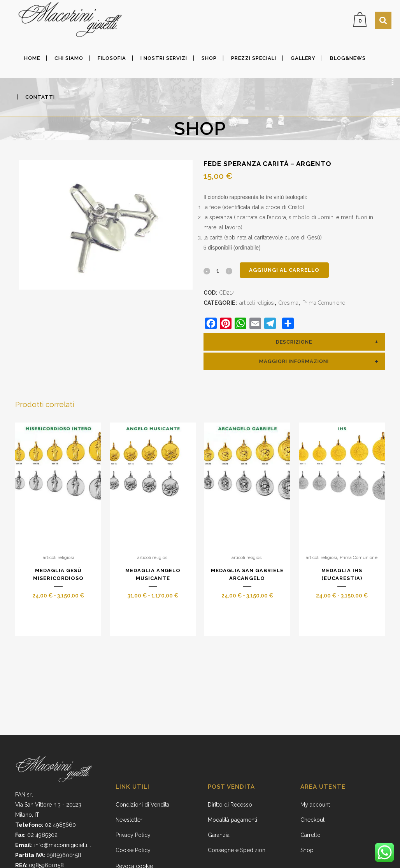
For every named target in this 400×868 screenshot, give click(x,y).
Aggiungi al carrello (284, 270)
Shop (307, 850)
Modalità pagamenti (232, 820)
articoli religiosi (257, 303)
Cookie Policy (133, 850)
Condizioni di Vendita (142, 805)
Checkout (312, 820)
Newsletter (129, 820)
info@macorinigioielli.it (63, 845)
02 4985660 (60, 825)
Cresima (289, 303)
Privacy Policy (133, 835)
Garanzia (219, 835)
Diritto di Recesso (230, 805)
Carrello (311, 835)
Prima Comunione (324, 303)
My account (315, 805)
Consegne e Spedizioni (237, 850)
